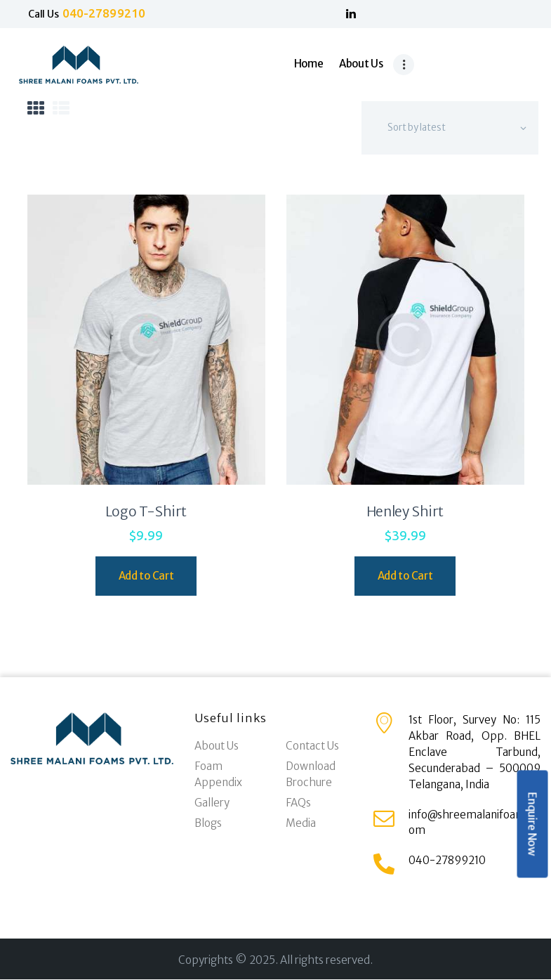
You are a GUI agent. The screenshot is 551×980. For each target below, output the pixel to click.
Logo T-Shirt (146, 511)
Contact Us (312, 746)
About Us (217, 746)
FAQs (298, 803)
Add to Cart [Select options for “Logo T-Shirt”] (146, 576)
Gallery (212, 803)
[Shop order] (450, 128)
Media (301, 823)
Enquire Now (532, 824)
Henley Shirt (405, 511)
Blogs (208, 823)
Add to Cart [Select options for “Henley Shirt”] (405, 576)
